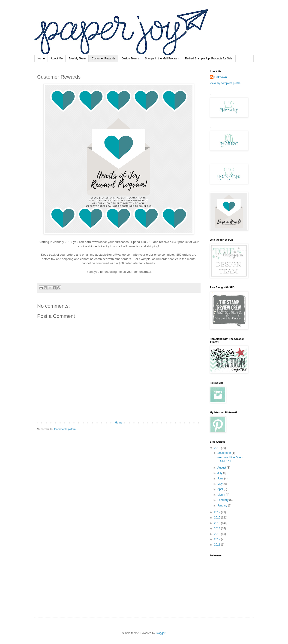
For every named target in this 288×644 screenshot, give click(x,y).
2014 (218, 528)
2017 (218, 512)
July (220, 473)
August (222, 468)
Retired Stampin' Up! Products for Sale (209, 58)
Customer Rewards (103, 58)
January (223, 506)
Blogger (160, 633)
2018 (218, 448)
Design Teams (130, 58)
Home (41, 58)
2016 (218, 518)
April (220, 489)
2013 (218, 534)
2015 (218, 523)
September (225, 453)
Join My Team (77, 58)
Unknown (221, 77)
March (222, 495)
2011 (218, 545)
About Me (57, 58)
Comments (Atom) (65, 429)
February (223, 500)
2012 (218, 539)
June (221, 478)
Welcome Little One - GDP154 (230, 459)
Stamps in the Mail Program (162, 58)
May (220, 484)
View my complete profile (225, 83)
